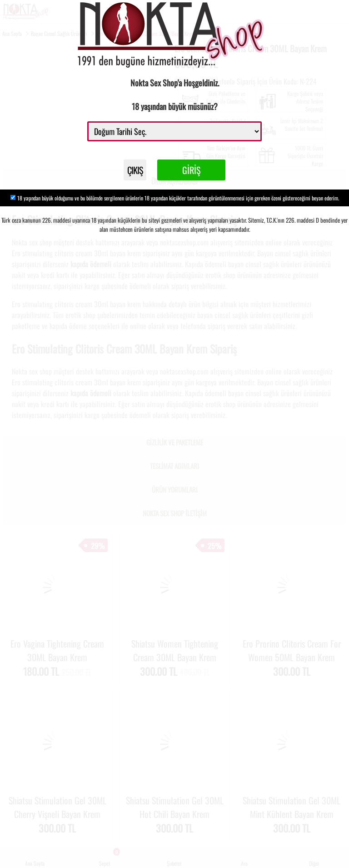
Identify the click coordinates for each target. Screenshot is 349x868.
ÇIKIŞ (135, 170)
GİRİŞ (191, 170)
